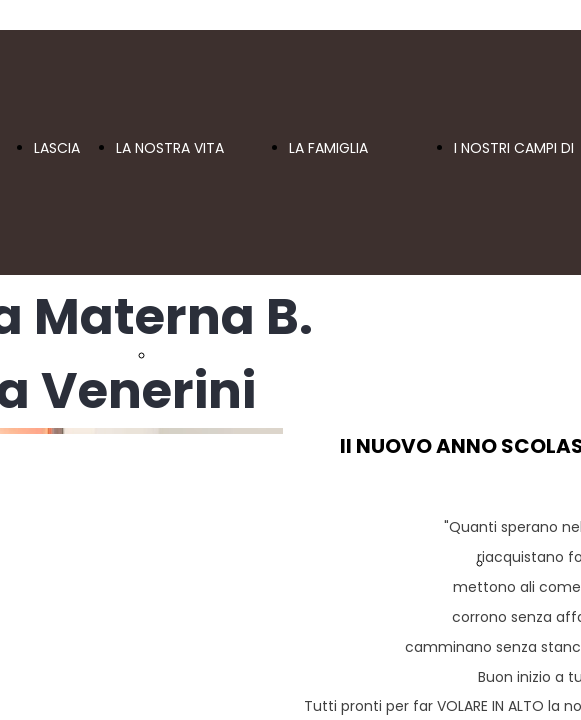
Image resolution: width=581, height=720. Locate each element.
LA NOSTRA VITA (170, 148)
